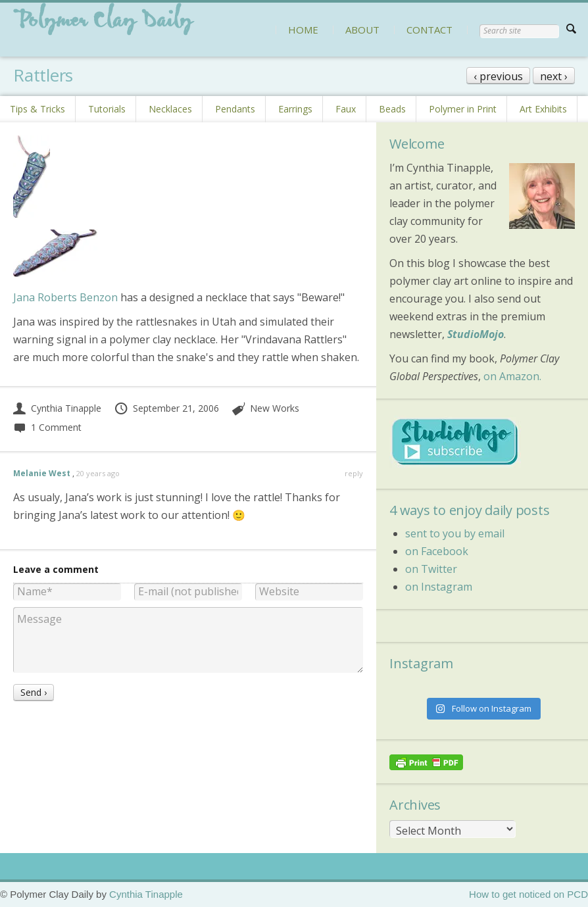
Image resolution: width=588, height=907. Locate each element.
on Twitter (431, 569)
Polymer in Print (463, 109)
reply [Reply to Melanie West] (354, 473)
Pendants (235, 109)
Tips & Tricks (37, 109)
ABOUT (362, 30)
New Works (275, 408)
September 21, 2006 (166, 408)
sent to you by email (455, 533)
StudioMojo (476, 334)
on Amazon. (512, 376)
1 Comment (47, 427)
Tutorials (107, 109)
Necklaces (170, 109)
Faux (346, 109)
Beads (392, 109)
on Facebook (437, 551)
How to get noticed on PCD (528, 894)
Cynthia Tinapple (57, 408)
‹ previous (498, 76)
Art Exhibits (543, 109)
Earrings (295, 109)
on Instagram (439, 587)
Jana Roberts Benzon (65, 297)
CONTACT (429, 30)
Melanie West (42, 473)
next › (554, 76)
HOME (303, 30)
